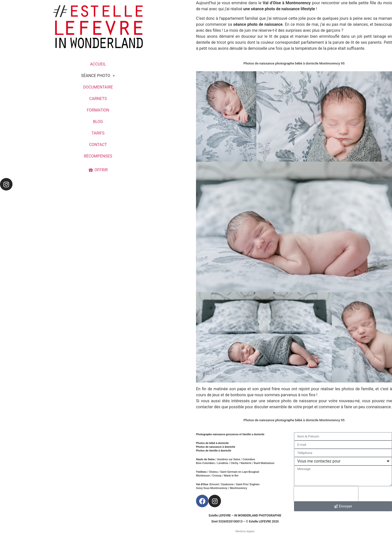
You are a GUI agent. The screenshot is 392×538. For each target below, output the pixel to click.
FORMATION (98, 110)
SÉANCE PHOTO (98, 76)
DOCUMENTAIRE (98, 87)
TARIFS (98, 133)
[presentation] (326, 494)
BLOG (98, 122)
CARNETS (98, 99)
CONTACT (98, 145)
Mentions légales (245, 531)
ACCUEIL (98, 64)
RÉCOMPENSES (98, 156)
